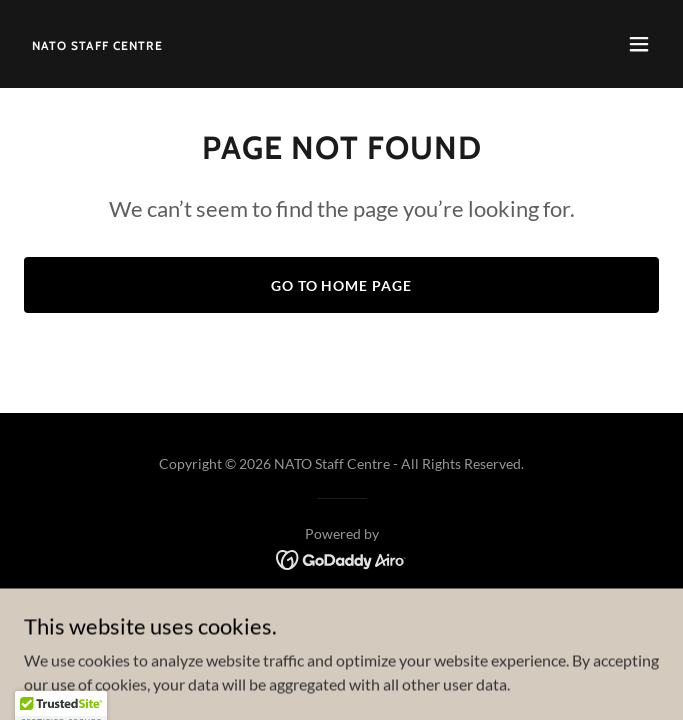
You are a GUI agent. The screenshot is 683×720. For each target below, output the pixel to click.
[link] (97, 43)
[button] (639, 44)
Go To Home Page (342, 285)
